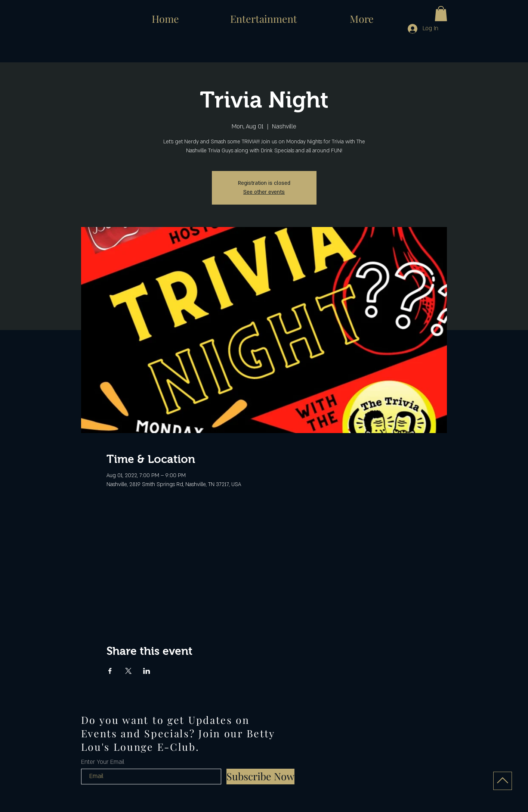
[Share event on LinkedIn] (147, 671)
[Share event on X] (128, 671)
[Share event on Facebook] (110, 671)
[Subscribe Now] (260, 777)
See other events (264, 192)
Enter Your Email (103, 762)
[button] (441, 14)
